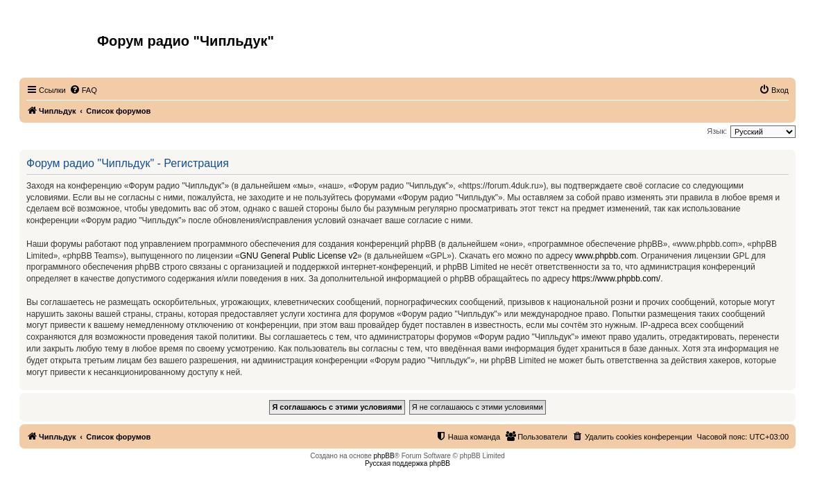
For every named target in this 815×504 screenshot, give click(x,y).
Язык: (717, 131)
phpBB (384, 456)
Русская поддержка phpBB (407, 463)
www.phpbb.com (606, 256)
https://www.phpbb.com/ (616, 279)
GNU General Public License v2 (299, 256)
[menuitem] (83, 90)
